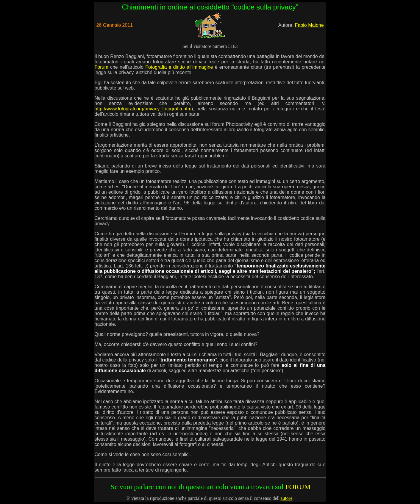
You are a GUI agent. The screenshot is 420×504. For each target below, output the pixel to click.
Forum (102, 67)
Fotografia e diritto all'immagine (179, 67)
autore (286, 498)
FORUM (298, 487)
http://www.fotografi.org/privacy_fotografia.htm (143, 109)
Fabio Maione (309, 25)
